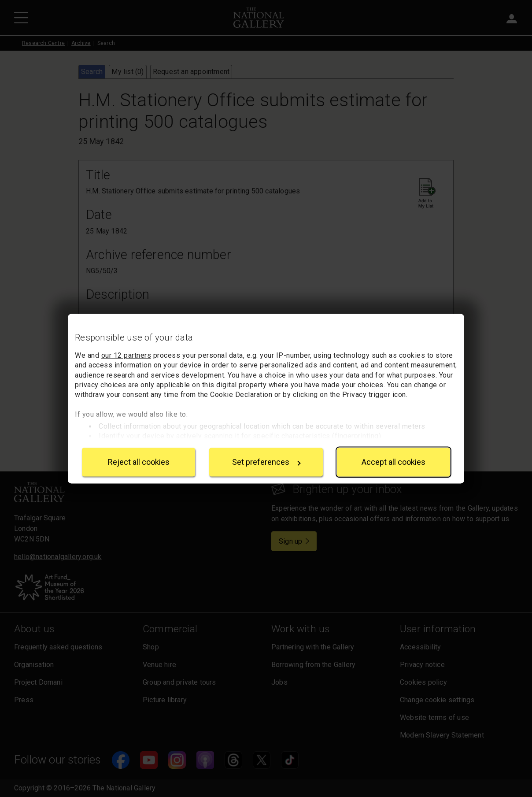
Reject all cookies (139, 462)
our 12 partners (126, 355)
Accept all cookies (393, 462)
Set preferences (266, 462)
